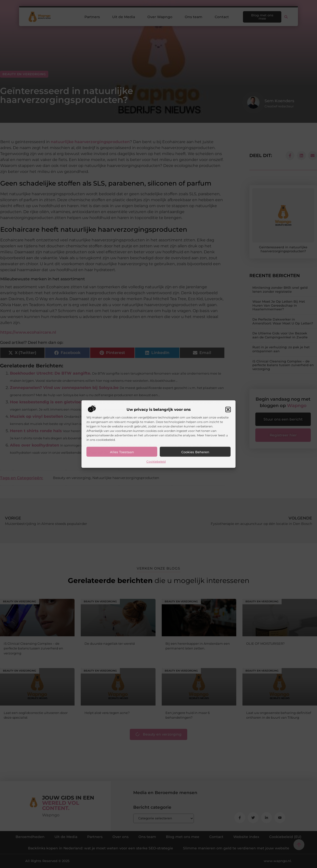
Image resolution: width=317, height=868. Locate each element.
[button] (228, 410)
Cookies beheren (195, 452)
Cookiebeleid (156, 462)
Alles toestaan (122, 452)
